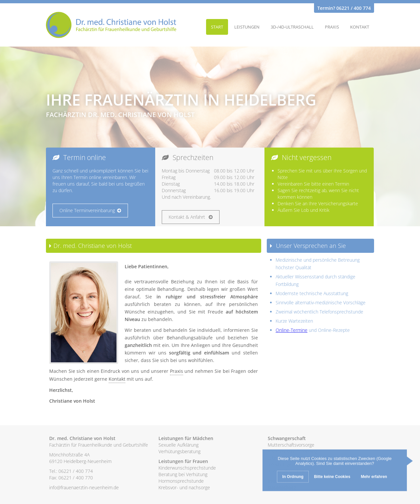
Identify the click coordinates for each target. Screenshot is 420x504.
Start (217, 27)
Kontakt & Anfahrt (191, 217)
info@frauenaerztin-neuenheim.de (84, 487)
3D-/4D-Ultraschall (292, 27)
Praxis (332, 27)
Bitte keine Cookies (332, 477)
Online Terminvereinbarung (90, 210)
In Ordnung (293, 477)
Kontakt (360, 27)
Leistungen (247, 27)
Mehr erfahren (374, 477)
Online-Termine (292, 330)
